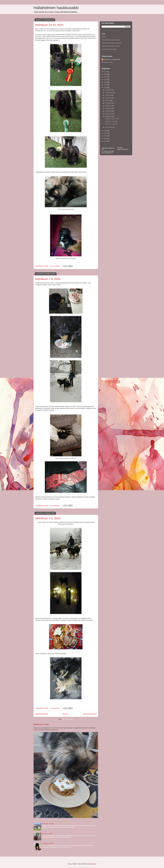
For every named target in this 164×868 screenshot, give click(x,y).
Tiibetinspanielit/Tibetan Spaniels (111, 43)
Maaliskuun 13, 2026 (41, 724)
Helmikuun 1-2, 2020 (48, 518)
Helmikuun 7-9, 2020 (48, 279)
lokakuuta (108, 95)
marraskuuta (109, 92)
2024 (105, 77)
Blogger (94, 864)
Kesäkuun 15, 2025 (48, 824)
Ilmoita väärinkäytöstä (123, 148)
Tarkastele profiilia (107, 62)
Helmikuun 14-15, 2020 (49, 25)
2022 (105, 82)
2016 (105, 139)
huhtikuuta (109, 111)
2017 (105, 136)
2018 (105, 133)
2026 (105, 72)
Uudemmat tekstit (41, 714)
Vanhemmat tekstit (90, 714)
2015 (105, 141)
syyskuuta (109, 98)
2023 (105, 80)
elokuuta (108, 100)
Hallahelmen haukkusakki (56, 8)
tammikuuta (109, 127)
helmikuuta (109, 116)
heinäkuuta (109, 103)
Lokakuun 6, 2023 (48, 843)
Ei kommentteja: (55, 266)
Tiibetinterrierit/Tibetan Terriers (111, 46)
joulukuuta (109, 90)
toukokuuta (109, 108)
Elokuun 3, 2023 (47, 834)
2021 (105, 85)
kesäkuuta (109, 106)
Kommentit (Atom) (68, 719)
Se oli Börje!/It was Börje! (109, 49)
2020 (105, 88)
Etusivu (65, 714)
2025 (105, 74)
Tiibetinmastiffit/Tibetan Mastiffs (111, 40)
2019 (105, 131)
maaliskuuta (109, 114)
